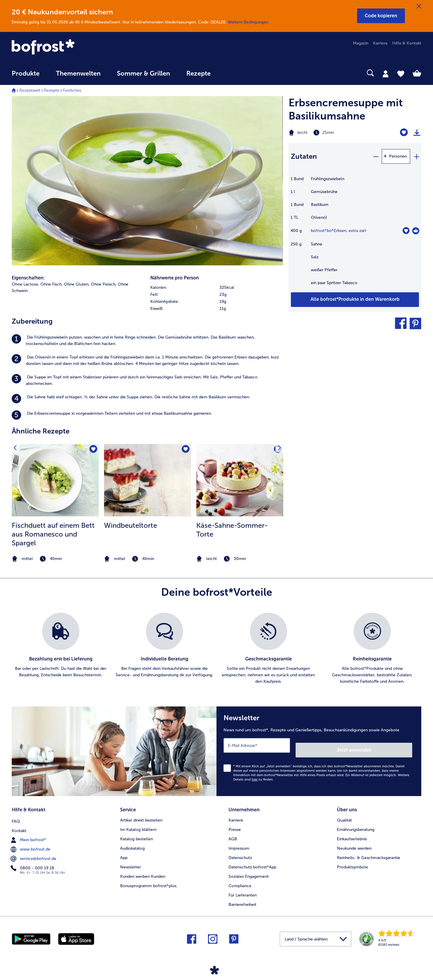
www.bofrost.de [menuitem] (31, 841)
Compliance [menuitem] (240, 879)
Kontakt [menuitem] (19, 823)
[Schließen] (419, 6)
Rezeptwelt (30, 90)
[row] (217, 288)
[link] (73, 47)
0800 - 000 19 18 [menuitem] (33, 860)
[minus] (376, 156)
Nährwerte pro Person (175, 278)
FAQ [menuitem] (16, 813)
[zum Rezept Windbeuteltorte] (148, 480)
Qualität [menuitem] (344, 813)
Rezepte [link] (198, 74)
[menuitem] (26, 76)
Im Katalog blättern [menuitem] (138, 823)
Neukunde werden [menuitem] (354, 841)
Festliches (72, 90)
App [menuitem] (124, 851)
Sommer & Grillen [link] (143, 74)
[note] (55, 559)
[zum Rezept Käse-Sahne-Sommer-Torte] (240, 480)
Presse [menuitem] (235, 823)
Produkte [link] (26, 74)
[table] (355, 234)
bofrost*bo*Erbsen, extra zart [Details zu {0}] (339, 231)
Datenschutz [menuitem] (240, 851)
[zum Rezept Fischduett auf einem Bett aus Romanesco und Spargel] (55, 480)
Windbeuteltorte (131, 525)
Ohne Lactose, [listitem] (25, 284)
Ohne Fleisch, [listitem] (104, 284)
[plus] (416, 156)
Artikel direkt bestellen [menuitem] (141, 813)
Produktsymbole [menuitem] (352, 860)
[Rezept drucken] (417, 133)
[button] (381, 16)
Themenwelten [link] (78, 74)
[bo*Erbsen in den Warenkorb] (416, 231)
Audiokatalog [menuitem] (132, 841)
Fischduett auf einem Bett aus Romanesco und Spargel (53, 534)
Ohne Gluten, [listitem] (77, 284)
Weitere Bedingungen (248, 22)
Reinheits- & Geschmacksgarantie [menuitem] (369, 851)
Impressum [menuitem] (239, 841)
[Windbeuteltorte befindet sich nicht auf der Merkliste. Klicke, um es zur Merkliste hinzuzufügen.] (185, 450)
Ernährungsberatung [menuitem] (356, 823)
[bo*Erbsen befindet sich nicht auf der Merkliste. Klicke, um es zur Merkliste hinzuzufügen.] (406, 231)
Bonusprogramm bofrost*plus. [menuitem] (149, 879)
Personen (398, 156)
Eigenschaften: (28, 278)
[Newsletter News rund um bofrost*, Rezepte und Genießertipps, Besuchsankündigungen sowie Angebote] (319, 749)
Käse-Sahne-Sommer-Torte (232, 530)
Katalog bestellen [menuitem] (137, 832)
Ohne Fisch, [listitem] (52, 284)
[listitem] (147, 341)
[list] (216, 649)
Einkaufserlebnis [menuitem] (352, 832)
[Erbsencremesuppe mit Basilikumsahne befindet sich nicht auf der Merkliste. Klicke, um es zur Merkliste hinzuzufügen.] (404, 133)
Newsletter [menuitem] (131, 860)
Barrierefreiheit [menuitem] (242, 898)
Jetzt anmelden (387, 745)
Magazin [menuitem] (361, 43)
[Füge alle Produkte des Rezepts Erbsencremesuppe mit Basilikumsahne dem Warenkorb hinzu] (355, 300)
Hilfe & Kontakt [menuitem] (407, 43)
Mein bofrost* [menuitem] (29, 832)
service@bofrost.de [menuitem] (34, 851)
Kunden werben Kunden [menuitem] (143, 869)
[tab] (386, 74)
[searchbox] (231, 73)
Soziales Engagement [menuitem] (249, 869)
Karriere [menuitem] (380, 43)
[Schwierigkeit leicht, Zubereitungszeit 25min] (332, 133)
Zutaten (304, 156)
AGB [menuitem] (233, 832)
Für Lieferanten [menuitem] (243, 888)
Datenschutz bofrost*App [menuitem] (252, 860)
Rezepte (52, 90)
